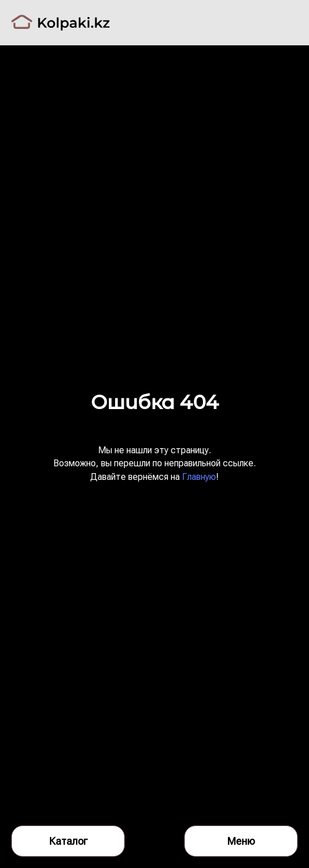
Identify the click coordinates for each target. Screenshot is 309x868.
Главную (199, 477)
